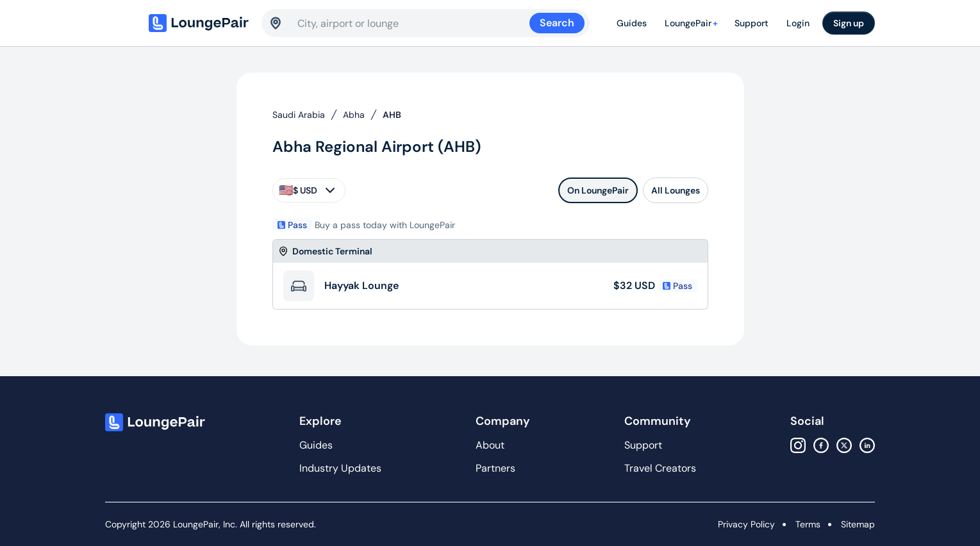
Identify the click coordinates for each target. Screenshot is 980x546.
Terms (808, 524)
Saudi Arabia (299, 115)
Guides (632, 23)
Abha (354, 115)
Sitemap (858, 524)
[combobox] (413, 23)
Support (752, 23)
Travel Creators (660, 468)
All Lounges (676, 190)
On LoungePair (598, 190)
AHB (392, 115)
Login (798, 23)
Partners (495, 468)
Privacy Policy (746, 524)
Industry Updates (340, 468)
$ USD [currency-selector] (308, 190)
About (490, 445)
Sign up (849, 23)
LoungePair (693, 23)
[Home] (200, 23)
